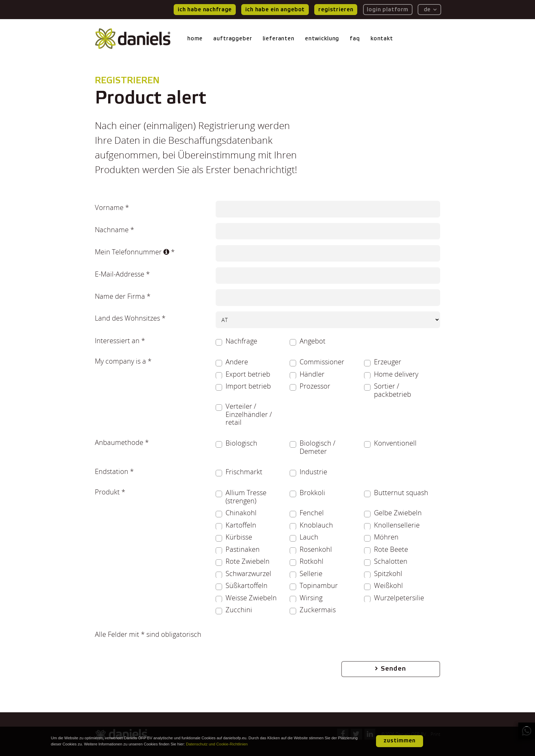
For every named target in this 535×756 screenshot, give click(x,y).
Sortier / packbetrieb (393, 390)
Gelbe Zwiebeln (398, 513)
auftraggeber (233, 39)
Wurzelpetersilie (399, 598)
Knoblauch (316, 525)
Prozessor (315, 386)
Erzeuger (388, 362)
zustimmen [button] (400, 740)
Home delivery (396, 374)
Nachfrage (241, 341)
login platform (388, 9)
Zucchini (239, 610)
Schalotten (391, 561)
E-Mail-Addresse (120, 274)
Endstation (112, 471)
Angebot (313, 341)
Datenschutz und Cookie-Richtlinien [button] (217, 744)
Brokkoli (312, 493)
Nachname (112, 229)
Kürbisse (239, 537)
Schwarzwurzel (248, 574)
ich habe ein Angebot (275, 9)
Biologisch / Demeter (317, 447)
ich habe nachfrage (205, 9)
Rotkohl (312, 561)
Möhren (386, 537)
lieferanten (279, 39)
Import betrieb (248, 386)
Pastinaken (243, 549)
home (195, 39)
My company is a (120, 361)
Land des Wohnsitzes (127, 318)
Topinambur (319, 586)
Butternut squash (401, 493)
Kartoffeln (241, 525)
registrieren (336, 9)
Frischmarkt (244, 472)
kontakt (382, 39)
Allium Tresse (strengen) (246, 497)
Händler (312, 374)
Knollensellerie (397, 525)
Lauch (309, 537)
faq (355, 39)
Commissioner (322, 362)
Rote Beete (391, 549)
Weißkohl (388, 586)
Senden (393, 669)
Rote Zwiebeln (248, 561)
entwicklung (322, 39)
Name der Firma (120, 296)
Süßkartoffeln (247, 586)
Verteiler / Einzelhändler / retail (249, 414)
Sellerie (311, 574)
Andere (237, 362)
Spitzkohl (388, 574)
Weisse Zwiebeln (251, 598)
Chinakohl (241, 513)
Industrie (313, 472)
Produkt (107, 492)
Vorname (109, 207)
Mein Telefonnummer (132, 252)
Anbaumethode (119, 442)
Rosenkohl (316, 549)
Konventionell (395, 443)
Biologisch (241, 443)
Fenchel (312, 513)
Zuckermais (318, 610)
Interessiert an (117, 340)
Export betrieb (248, 374)
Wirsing (311, 598)
